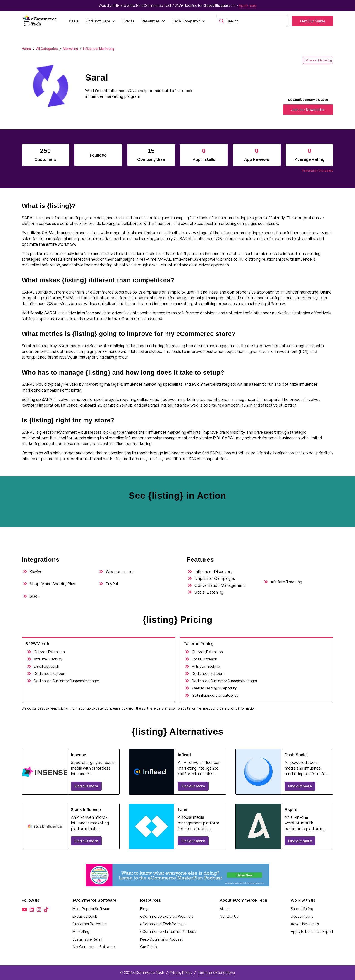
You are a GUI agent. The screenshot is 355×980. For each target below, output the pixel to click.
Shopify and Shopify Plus (52, 584)
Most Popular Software (91, 909)
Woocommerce (120, 571)
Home (26, 49)
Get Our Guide (313, 21)
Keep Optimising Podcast (161, 939)
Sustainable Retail (87, 939)
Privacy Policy (181, 973)
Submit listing (302, 909)
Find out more (86, 786)
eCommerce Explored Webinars (167, 916)
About (225, 909)
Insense (78, 755)
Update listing (302, 916)
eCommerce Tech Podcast (163, 924)
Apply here (248, 5)
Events (128, 21)
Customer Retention (90, 924)
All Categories (47, 49)
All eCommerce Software (94, 947)
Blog (144, 909)
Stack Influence (86, 810)
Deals (74, 21)
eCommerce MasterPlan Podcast (168, 932)
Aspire (291, 810)
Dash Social (296, 755)
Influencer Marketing (99, 49)
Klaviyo (36, 571)
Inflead (184, 755)
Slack (35, 596)
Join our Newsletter (308, 110)
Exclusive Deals (85, 916)
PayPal (112, 584)
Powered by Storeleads (318, 171)
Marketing (70, 49)
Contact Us (229, 916)
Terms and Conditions (216, 973)
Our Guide (149, 947)
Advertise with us (305, 924)
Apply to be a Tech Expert (312, 932)
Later (183, 810)
